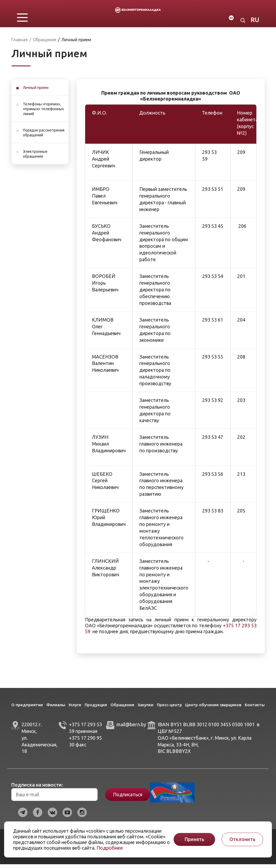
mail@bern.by (131, 728)
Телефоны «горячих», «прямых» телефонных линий (43, 113)
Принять (194, 839)
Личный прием (36, 91)
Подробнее (110, 848)
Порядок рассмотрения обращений (44, 136)
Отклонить (242, 839)
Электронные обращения (35, 158)
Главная (20, 43)
